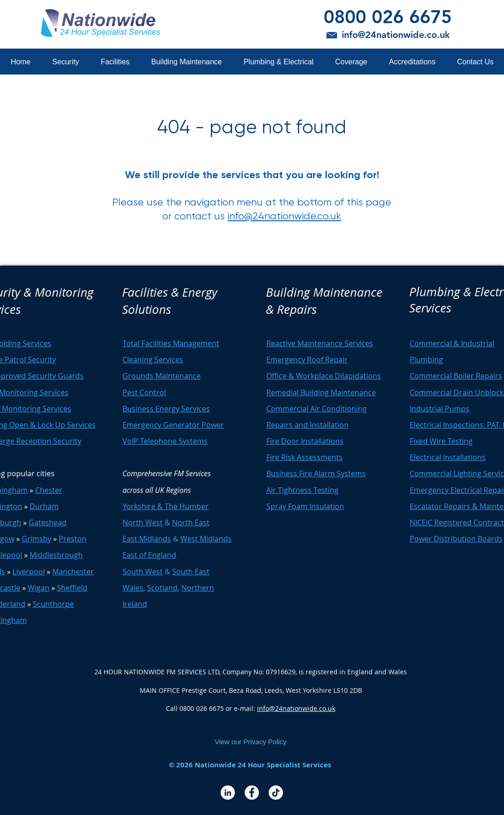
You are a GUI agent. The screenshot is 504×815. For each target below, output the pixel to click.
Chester (49, 490)
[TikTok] (276, 793)
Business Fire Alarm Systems (316, 473)
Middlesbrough (56, 555)
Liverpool (29, 572)
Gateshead (48, 523)
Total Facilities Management (171, 343)
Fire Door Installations (305, 441)
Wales (133, 588)
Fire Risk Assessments (304, 457)
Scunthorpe (53, 604)
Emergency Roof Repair (307, 360)
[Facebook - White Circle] (252, 793)
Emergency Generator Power (173, 425)
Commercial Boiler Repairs (456, 376)
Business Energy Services (166, 409)
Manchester (73, 572)
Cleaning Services (153, 360)
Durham (44, 506)
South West (143, 572)
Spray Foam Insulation (305, 506)
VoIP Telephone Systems (165, 441)
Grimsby (37, 539)
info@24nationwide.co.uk (284, 216)
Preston (73, 539)
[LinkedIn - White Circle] (228, 793)
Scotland (162, 588)
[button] (65, 62)
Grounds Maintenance (162, 376)
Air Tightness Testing (302, 490)
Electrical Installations (448, 457)
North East (191, 523)
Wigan (39, 588)
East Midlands (147, 539)
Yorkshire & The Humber (166, 506)
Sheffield (72, 588)
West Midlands (206, 539)
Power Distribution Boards (456, 539)
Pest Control (144, 392)
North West (143, 523)
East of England (149, 555)
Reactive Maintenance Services (320, 343)
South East (191, 572)
